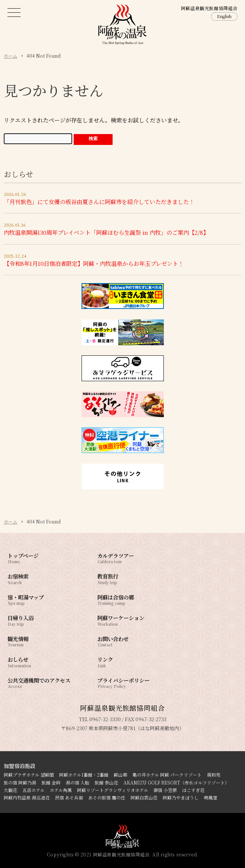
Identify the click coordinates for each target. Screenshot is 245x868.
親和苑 (214, 775)
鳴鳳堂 (211, 797)
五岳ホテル (33, 790)
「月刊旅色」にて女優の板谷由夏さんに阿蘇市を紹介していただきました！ (99, 202)
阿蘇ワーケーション (131, 620)
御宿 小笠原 (165, 790)
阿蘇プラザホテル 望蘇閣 (29, 775)
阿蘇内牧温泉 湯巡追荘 (27, 797)
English (224, 16)
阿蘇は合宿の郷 (131, 599)
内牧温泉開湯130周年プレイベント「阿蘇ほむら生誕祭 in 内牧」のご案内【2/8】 (106, 232)
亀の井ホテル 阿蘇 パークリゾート (167, 775)
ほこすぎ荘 (193, 790)
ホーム (10, 56)
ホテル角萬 (61, 790)
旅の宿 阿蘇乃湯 (20, 782)
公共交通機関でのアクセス (41, 682)
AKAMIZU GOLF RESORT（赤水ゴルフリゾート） (176, 782)
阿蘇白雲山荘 (144, 797)
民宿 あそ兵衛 (69, 797)
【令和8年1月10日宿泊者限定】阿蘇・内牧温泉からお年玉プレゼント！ (94, 263)
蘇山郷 (120, 775)
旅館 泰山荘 (106, 782)
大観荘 (10, 790)
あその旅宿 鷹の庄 (107, 797)
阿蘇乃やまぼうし (181, 797)
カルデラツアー (131, 558)
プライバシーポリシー (131, 682)
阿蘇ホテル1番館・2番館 (84, 775)
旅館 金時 (51, 782)
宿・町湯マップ (41, 599)
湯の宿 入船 (78, 782)
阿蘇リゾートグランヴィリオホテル (113, 790)
